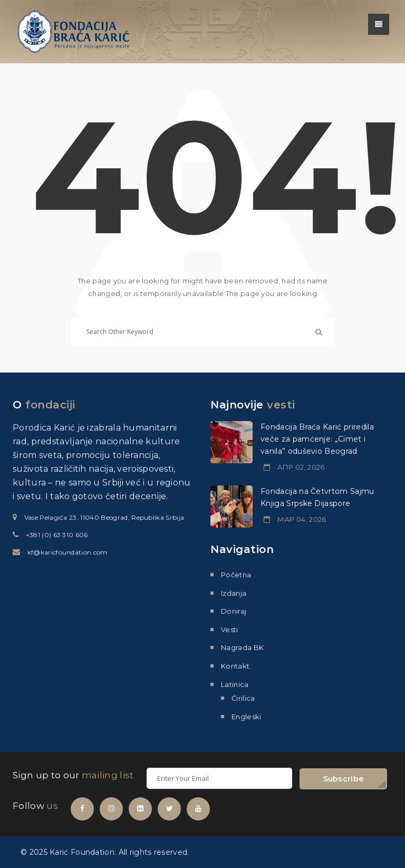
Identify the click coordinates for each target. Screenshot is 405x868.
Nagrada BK (242, 647)
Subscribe (344, 779)
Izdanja (234, 593)
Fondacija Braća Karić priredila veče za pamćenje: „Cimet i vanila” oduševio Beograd (317, 439)
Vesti (230, 629)
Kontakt (235, 666)
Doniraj (234, 611)
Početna (236, 575)
